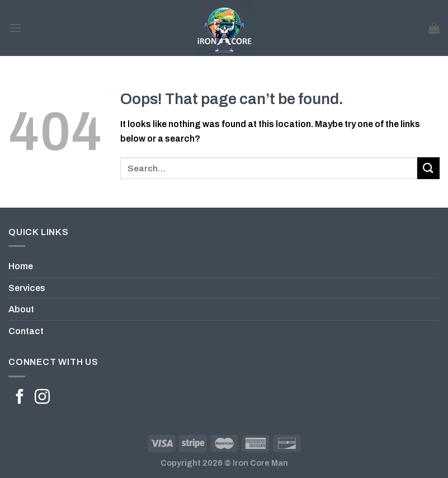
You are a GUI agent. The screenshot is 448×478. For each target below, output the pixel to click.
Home (21, 266)
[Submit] (428, 168)
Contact (26, 331)
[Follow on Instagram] (42, 398)
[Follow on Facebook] (20, 398)
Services (27, 288)
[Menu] (15, 28)
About (21, 309)
